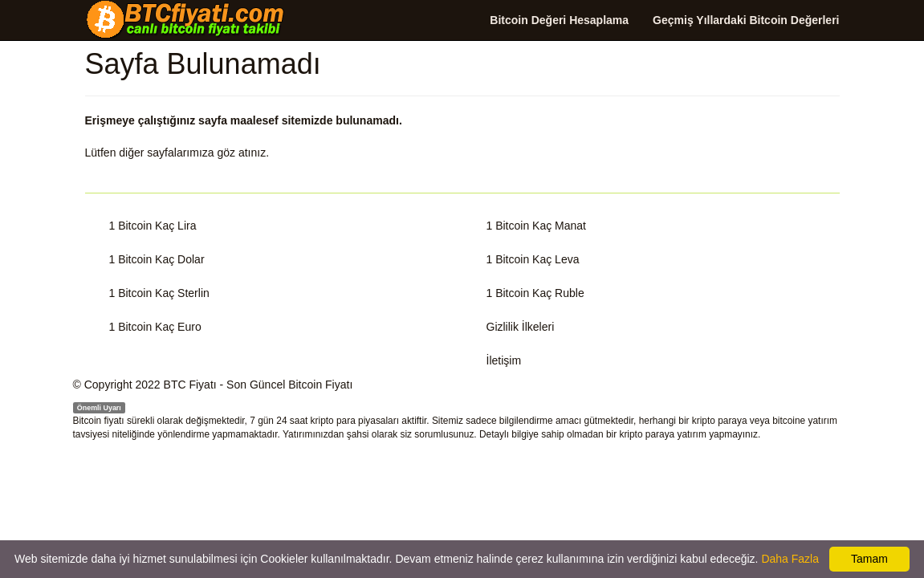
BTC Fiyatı (190, 385)
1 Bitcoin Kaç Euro (155, 327)
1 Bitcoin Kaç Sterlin (159, 293)
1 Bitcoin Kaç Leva (533, 259)
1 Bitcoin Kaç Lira (153, 226)
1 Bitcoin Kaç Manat (537, 226)
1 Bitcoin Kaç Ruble (535, 293)
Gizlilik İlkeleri (521, 327)
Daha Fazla (790, 559)
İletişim (504, 360)
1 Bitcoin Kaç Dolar (157, 259)
